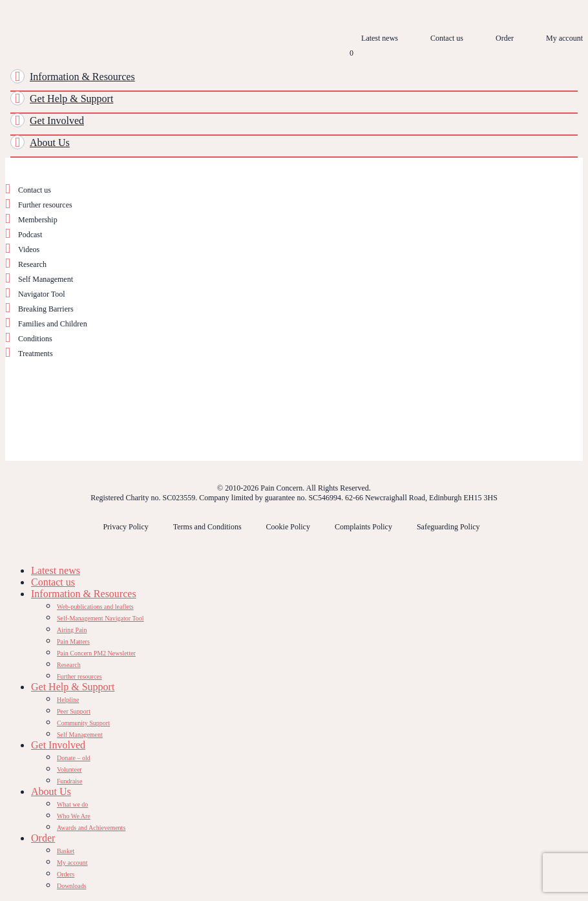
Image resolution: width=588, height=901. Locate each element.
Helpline (68, 700)
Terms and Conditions (207, 527)
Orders (66, 874)
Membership (38, 220)
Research (32, 264)
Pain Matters (73, 641)
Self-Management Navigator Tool (100, 618)
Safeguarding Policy (448, 527)
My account (564, 38)
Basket (66, 851)
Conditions (35, 339)
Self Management (46, 279)
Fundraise (69, 781)
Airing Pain (72, 630)
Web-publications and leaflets (95, 607)
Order (505, 38)
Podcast (30, 235)
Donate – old (74, 758)
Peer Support (74, 711)
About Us (50, 143)
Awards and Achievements (91, 828)
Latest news (380, 38)
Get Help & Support (71, 99)
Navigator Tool (42, 294)
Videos (29, 249)
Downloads (72, 886)
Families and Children (53, 324)
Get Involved (57, 121)
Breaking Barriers (46, 309)
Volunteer (69, 769)
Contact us (447, 38)
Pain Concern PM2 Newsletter (96, 653)
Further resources (45, 205)
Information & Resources (82, 77)
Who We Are (74, 816)
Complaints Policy (363, 527)
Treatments (36, 354)
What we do (72, 804)
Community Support (83, 723)
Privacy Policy (125, 527)
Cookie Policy (288, 527)
